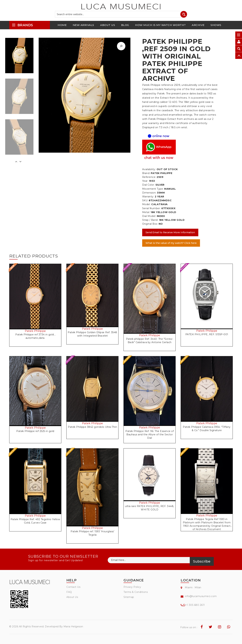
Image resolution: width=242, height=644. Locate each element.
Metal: (146, 212)
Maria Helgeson (73, 626)
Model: (146, 204)
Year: (145, 181)
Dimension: (149, 193)
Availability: (149, 169)
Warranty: (148, 197)
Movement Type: (153, 189)
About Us (72, 597)
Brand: (146, 173)
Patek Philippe (35, 331)
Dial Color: (148, 185)
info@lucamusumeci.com (201, 596)
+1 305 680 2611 (195, 605)
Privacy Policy (132, 587)
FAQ (69, 592)
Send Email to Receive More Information (170, 232)
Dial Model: (149, 216)
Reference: (149, 177)
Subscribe (202, 561)
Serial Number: (151, 208)
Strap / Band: (150, 220)
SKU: (145, 200)
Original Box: (150, 224)
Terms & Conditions (136, 592)
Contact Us (73, 587)
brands (22, 25)
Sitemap (129, 597)
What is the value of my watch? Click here (171, 243)
